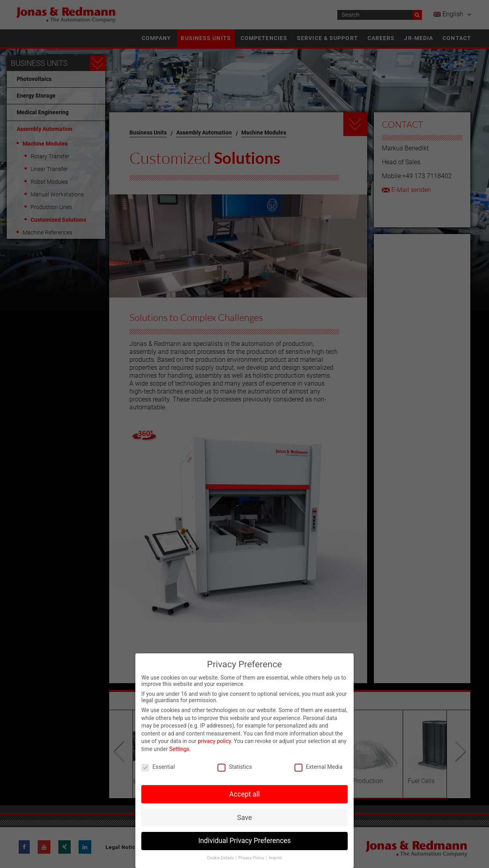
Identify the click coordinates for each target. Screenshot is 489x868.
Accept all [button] (245, 794)
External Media (318, 767)
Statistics (235, 767)
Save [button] (244, 818)
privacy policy (214, 741)
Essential (158, 767)
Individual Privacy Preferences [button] (244, 841)
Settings (179, 749)
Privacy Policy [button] (252, 858)
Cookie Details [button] (221, 858)
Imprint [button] (275, 858)
